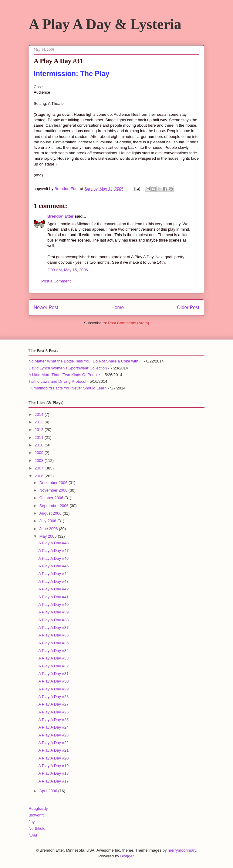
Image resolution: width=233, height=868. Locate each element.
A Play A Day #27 (53, 704)
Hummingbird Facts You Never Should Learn (68, 388)
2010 (40, 445)
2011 (40, 437)
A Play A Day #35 (53, 643)
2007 (40, 468)
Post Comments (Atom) (128, 323)
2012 (40, 430)
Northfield (37, 828)
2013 (40, 422)
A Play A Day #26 (53, 712)
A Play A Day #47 (53, 551)
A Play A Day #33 (53, 658)
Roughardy (38, 808)
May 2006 (49, 536)
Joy (32, 822)
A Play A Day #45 (53, 566)
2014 (40, 414)
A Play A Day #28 (53, 697)
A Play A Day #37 (53, 628)
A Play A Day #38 (53, 620)
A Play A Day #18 (53, 773)
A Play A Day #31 (53, 674)
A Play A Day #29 (53, 689)
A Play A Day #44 (53, 574)
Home (118, 307)
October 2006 (52, 498)
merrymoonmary (182, 850)
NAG (33, 835)
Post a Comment (56, 281)
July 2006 (48, 521)
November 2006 (54, 490)
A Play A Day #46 (53, 558)
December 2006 (54, 483)
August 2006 (51, 513)
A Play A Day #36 (53, 635)
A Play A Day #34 (53, 651)
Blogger (127, 856)
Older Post (188, 307)
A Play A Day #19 (53, 766)
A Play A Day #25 (53, 720)
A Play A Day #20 (53, 758)
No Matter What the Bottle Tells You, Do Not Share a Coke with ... (86, 361)
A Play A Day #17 (53, 781)
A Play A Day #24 (53, 727)
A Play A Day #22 (53, 743)
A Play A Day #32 (53, 666)
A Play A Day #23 (53, 735)
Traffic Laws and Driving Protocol (57, 381)
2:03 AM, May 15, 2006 (68, 270)
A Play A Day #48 (53, 543)
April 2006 (49, 791)
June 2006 (49, 529)
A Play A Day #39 (53, 612)
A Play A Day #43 (53, 581)
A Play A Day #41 (53, 597)
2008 (40, 461)
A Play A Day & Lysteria (105, 24)
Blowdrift (36, 815)
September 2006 (55, 506)
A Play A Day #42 (53, 589)
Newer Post (46, 307)
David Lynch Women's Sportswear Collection (68, 368)
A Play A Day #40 (53, 604)
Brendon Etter (61, 216)
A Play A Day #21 (53, 750)
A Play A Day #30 (53, 681)
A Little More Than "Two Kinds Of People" (65, 375)
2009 (40, 453)
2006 (40, 476)
